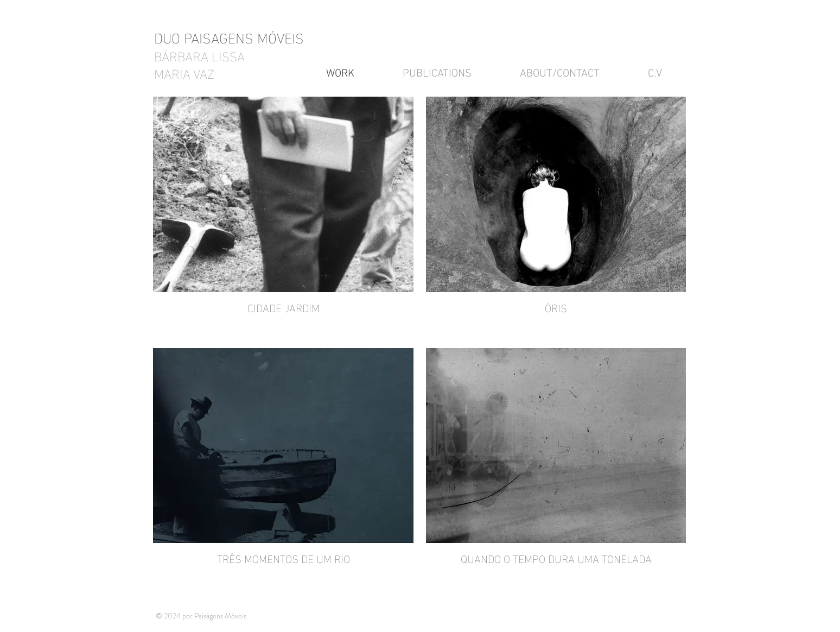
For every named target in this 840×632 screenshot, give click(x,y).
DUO (169, 37)
